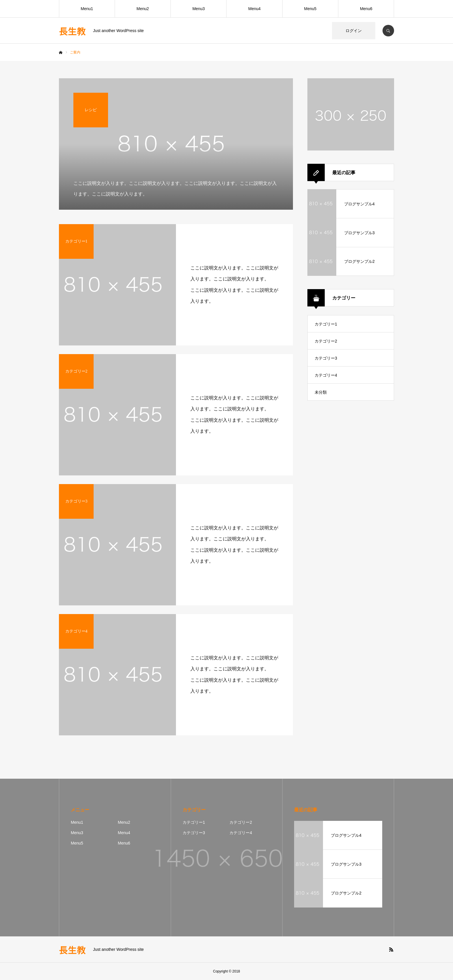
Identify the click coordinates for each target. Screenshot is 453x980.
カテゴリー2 (326, 341)
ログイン (354, 31)
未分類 (321, 392)
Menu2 (143, 9)
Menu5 (310, 9)
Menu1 (87, 9)
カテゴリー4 (326, 375)
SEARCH (388, 31)
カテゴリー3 (326, 358)
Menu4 (254, 9)
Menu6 (366, 9)
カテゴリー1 (326, 324)
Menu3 (199, 9)
